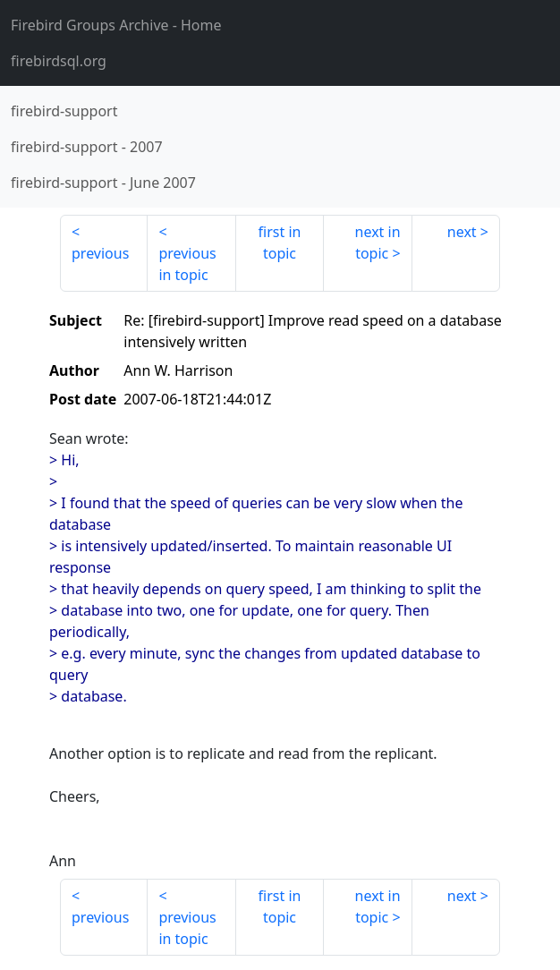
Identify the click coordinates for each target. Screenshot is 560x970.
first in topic (280, 242)
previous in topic (187, 264)
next (462, 232)
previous (100, 253)
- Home (116, 25)
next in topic (378, 242)
